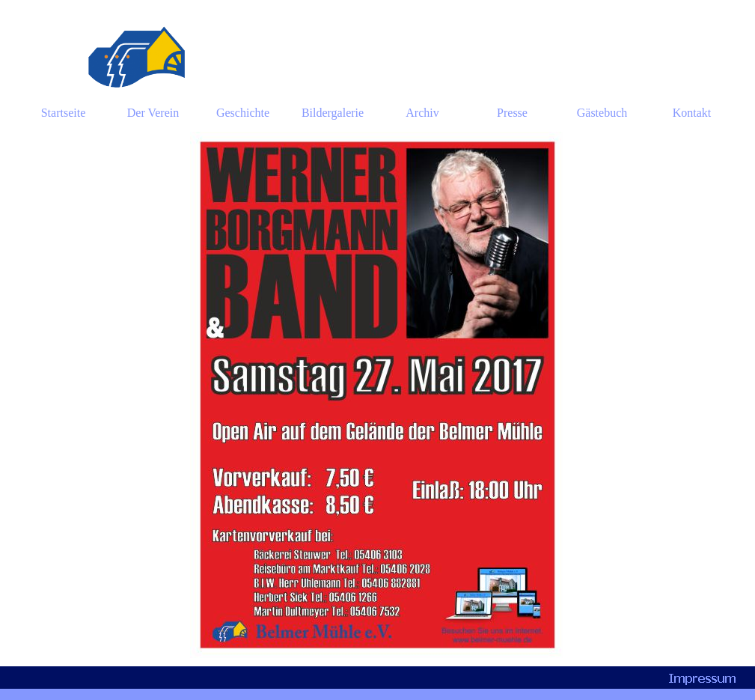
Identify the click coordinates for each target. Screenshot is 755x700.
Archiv (422, 113)
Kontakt (692, 113)
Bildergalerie (333, 113)
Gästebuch (602, 113)
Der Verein (153, 113)
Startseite (64, 113)
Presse (512, 113)
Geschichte (243, 113)
